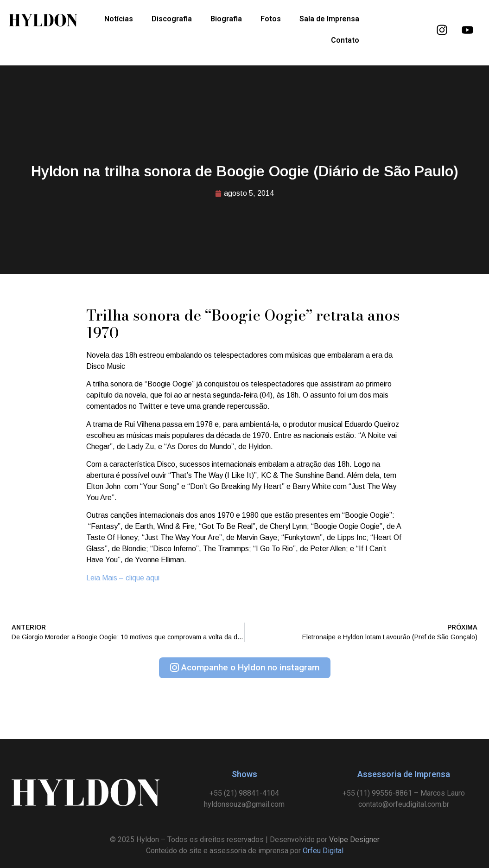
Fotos (271, 19)
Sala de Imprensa (329, 19)
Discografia (172, 19)
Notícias (119, 19)
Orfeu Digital (323, 851)
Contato (345, 40)
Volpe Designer (354, 839)
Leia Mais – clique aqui (123, 578)
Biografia (226, 19)
